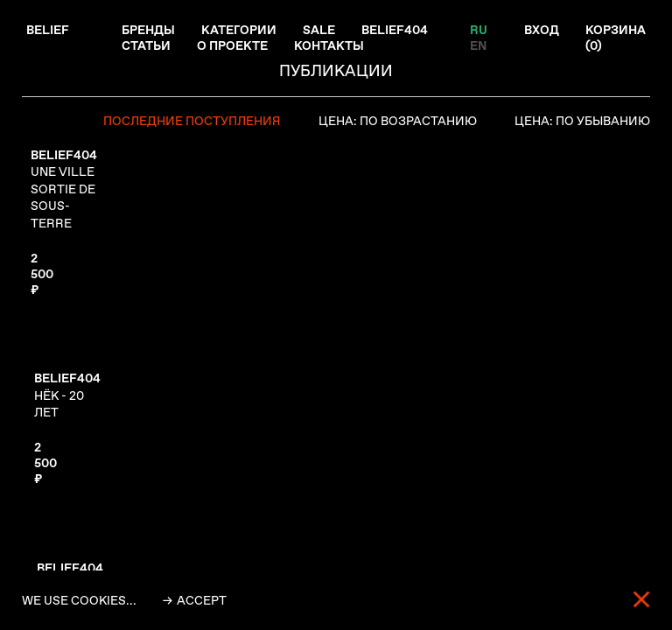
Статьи (146, 45)
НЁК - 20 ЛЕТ (67, 395)
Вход (542, 30)
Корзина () (616, 38)
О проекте (232, 45)
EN (478, 45)
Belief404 (395, 30)
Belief (48, 30)
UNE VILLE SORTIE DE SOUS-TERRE (64, 189)
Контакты (329, 45)
